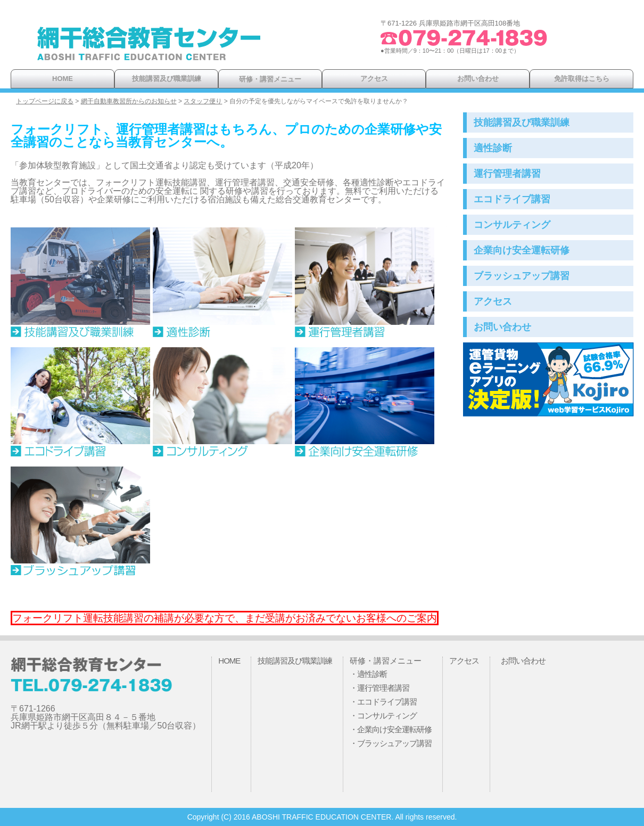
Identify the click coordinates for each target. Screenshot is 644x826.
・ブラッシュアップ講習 (391, 743)
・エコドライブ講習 (383, 702)
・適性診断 (368, 674)
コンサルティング (512, 225)
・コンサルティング (383, 715)
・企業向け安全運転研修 (391, 729)
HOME (63, 79)
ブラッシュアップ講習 (522, 276)
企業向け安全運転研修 (522, 250)
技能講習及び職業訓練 (167, 79)
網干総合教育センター (149, 48)
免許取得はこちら (582, 79)
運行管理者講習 (507, 174)
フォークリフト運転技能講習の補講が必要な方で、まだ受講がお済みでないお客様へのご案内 (225, 618)
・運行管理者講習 (379, 688)
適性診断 (493, 148)
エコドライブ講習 (512, 199)
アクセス (374, 79)
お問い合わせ (478, 79)
